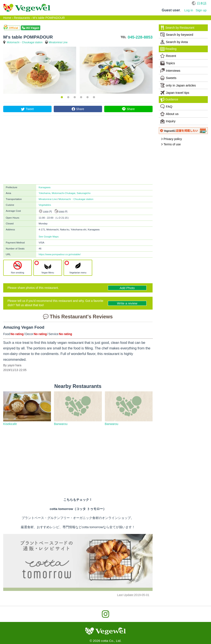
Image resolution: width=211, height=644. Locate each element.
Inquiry (168, 121)
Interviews (170, 70)
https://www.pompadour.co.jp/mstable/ (60, 254)
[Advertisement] (78, 152)
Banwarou (61, 424)
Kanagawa (45, 187)
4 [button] (81, 97)
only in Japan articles (178, 85)
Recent (168, 56)
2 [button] (68, 97)
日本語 (202, 3)
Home (7, 18)
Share (80, 109)
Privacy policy (171, 139)
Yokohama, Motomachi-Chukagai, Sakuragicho (65, 193)
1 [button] (62, 97)
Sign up (201, 10)
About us (169, 114)
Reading (168, 49)
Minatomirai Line (58, 42)
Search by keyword (177, 35)
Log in (189, 10)
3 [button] (75, 97)
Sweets (168, 78)
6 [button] (94, 97)
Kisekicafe (10, 424)
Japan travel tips (175, 93)
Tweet (30, 109)
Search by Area (174, 42)
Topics (168, 63)
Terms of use (171, 144)
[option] (40, 70)
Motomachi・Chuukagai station (25, 42)
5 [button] (88, 97)
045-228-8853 (140, 37)
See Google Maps (49, 236)
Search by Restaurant (177, 28)
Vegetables (45, 205)
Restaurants (22, 18)
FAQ (166, 106)
